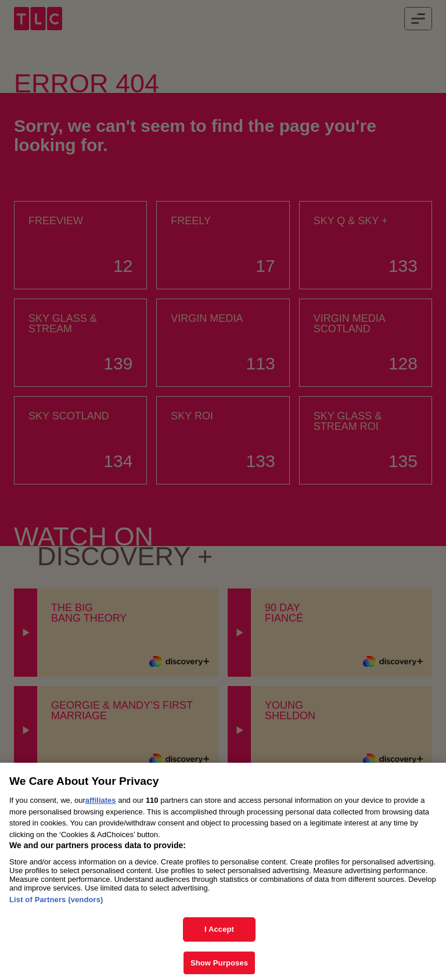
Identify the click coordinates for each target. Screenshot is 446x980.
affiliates (101, 807)
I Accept (219, 936)
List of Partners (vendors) (56, 906)
